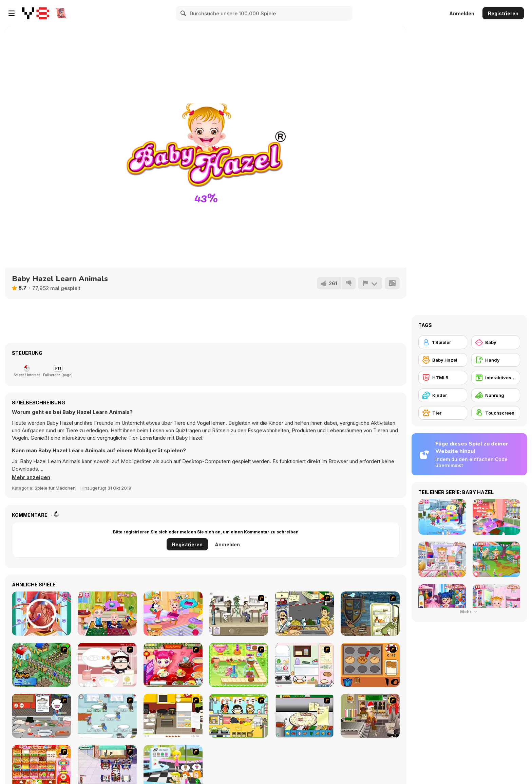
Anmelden (462, 13)
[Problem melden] (370, 283)
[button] (31, 477)
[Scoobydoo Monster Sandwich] (370, 614)
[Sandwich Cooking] (304, 665)
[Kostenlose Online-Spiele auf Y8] (36, 13)
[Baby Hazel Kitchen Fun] (107, 614)
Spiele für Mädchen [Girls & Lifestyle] (55, 488)
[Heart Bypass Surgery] (41, 614)
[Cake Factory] (239, 665)
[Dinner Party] (173, 716)
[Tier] (443, 413)
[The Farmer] (41, 665)
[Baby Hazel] (443, 360)
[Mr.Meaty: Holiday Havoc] (370, 716)
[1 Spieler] (443, 342)
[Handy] (496, 360)
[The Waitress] (239, 614)
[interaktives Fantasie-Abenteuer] (496, 378)
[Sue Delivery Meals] (173, 665)
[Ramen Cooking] (41, 716)
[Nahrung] (496, 395)
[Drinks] (239, 716)
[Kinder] (443, 395)
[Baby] (496, 342)
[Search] (184, 13)
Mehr (469, 612)
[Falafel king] (304, 614)
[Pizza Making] (304, 716)
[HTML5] (443, 378)
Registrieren (503, 13)
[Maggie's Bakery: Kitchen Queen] (107, 665)
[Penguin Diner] (107, 716)
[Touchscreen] (496, 413)
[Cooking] (370, 665)
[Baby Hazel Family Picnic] (173, 614)
